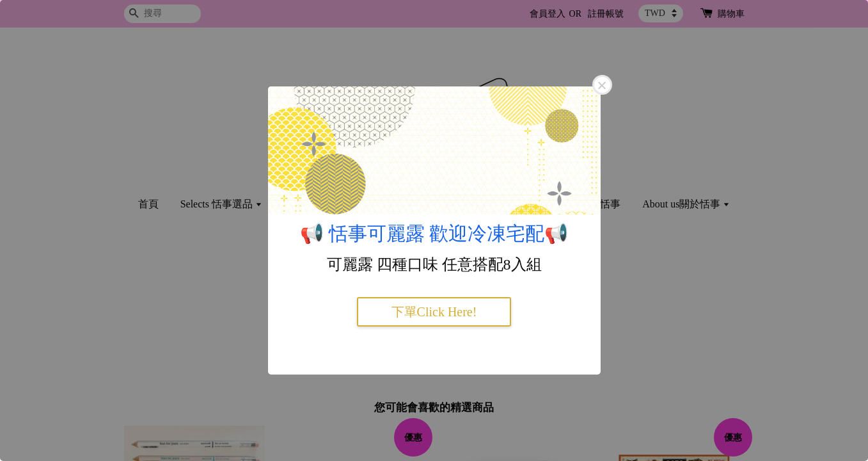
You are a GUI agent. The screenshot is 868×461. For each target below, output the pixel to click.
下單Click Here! (434, 312)
